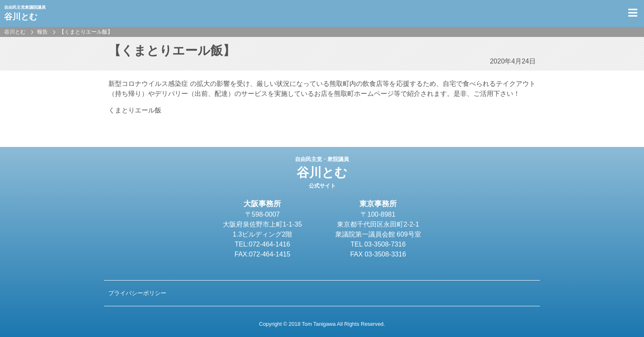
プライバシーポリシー (137, 293)
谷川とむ (322, 173)
